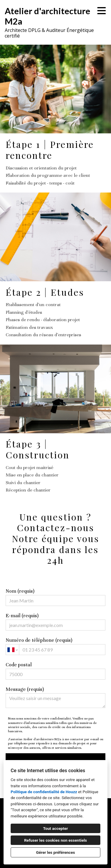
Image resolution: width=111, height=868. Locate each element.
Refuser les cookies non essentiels (55, 840)
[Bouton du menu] (102, 11)
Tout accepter (56, 828)
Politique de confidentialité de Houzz (44, 792)
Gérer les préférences (56, 852)
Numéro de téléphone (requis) (56, 646)
